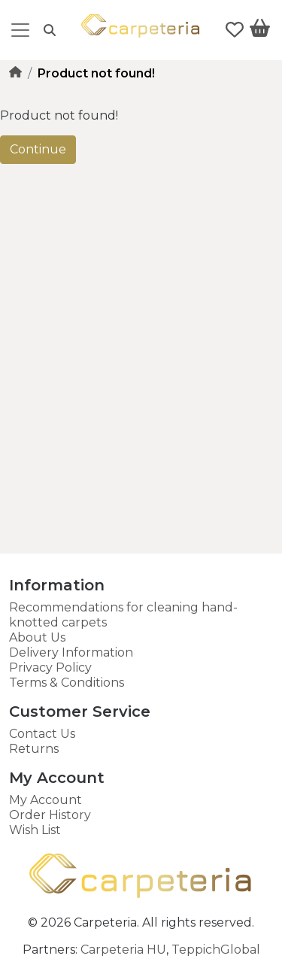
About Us (37, 637)
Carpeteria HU (123, 950)
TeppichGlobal (216, 950)
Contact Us (42, 734)
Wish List (35, 830)
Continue (38, 149)
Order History (50, 815)
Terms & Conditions (67, 683)
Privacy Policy (50, 667)
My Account (45, 800)
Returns (34, 749)
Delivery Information (71, 652)
